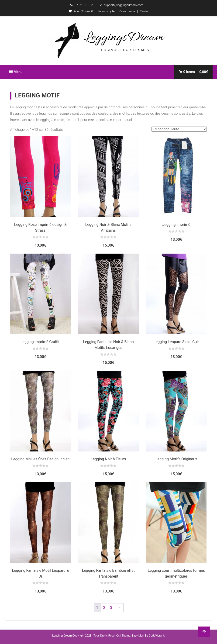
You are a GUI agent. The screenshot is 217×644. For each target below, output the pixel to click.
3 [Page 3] (111, 608)
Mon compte (106, 11)
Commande (127, 11)
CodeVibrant (156, 636)
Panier (144, 11)
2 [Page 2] (104, 608)
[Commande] (179, 129)
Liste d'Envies (81, 11)
